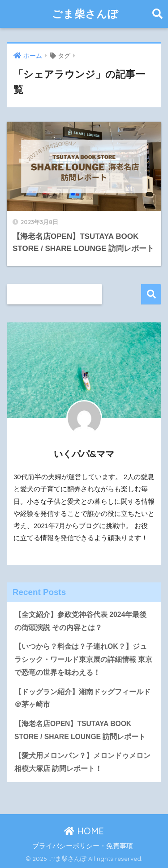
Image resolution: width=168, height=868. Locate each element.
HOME (84, 831)
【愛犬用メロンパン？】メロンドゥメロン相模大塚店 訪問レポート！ (82, 762)
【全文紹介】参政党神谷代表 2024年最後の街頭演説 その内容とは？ (80, 621)
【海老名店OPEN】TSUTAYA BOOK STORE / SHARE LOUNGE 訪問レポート (80, 730)
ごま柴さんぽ (85, 14)
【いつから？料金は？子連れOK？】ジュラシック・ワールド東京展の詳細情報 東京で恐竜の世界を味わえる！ (83, 659)
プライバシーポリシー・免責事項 (83, 846)
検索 (151, 294)
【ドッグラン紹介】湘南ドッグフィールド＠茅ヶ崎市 (82, 698)
